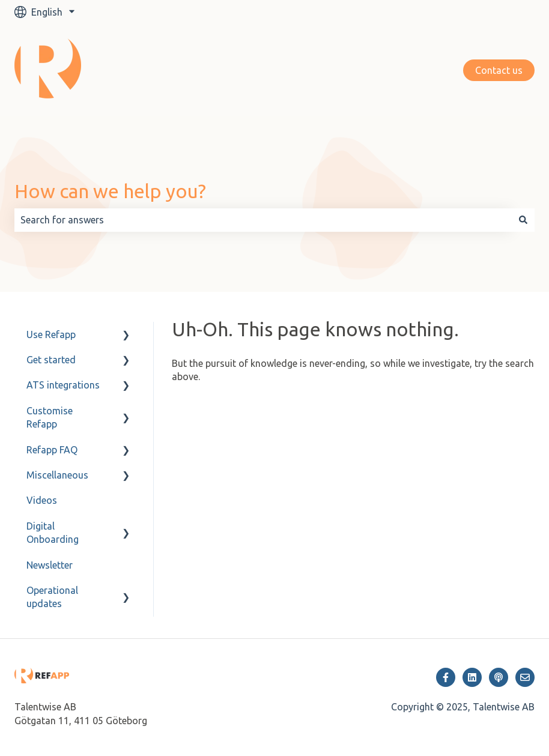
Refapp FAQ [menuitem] (52, 450)
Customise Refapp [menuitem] (50, 417)
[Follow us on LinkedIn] (472, 677)
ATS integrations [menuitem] (63, 385)
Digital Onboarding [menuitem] (53, 533)
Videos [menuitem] (42, 500)
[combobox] (263, 220)
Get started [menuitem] (51, 360)
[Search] (523, 220)
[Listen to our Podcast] (499, 677)
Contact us (499, 70)
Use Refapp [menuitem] (51, 334)
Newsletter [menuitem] (50, 565)
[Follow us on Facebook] (446, 677)
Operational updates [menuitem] (52, 597)
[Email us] (525, 677)
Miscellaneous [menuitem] (57, 475)
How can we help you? (110, 191)
